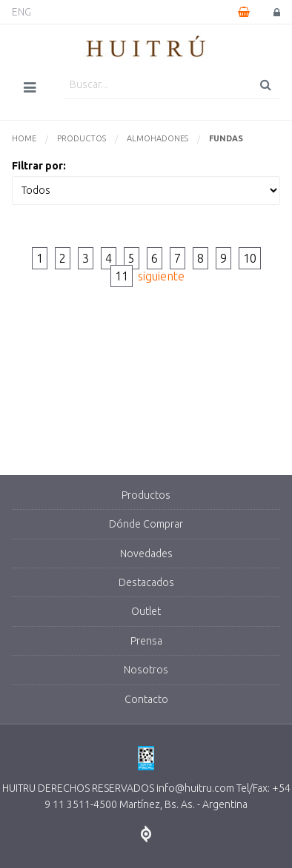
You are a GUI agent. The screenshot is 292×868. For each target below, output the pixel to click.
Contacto (146, 699)
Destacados (146, 582)
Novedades (146, 554)
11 (122, 276)
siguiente (161, 276)
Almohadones (157, 138)
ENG (21, 12)
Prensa (146, 641)
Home (24, 138)
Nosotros (146, 670)
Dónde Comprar (146, 524)
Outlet (146, 611)
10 (250, 258)
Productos (82, 138)
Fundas (226, 138)
